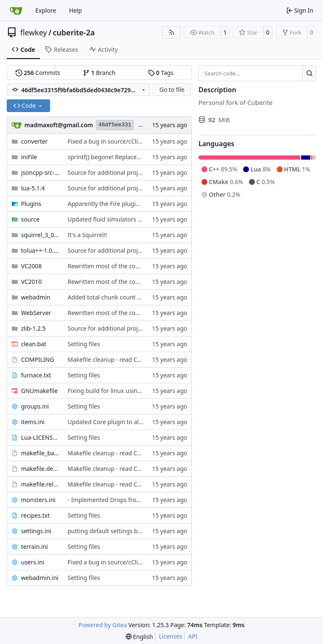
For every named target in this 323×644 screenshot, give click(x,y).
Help (75, 10)
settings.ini (36, 531)
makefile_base (40, 453)
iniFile (29, 157)
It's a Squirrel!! (87, 235)
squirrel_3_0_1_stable (40, 235)
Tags (161, 73)
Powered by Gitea (103, 625)
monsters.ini (38, 500)
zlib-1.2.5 (33, 328)
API (193, 636)
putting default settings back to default (122, 531)
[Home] (16, 11)
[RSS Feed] (172, 32)
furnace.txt (36, 375)
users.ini (33, 562)
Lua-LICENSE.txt (40, 437)
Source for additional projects (108, 172)
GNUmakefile (39, 391)
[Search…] (309, 73)
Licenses (171, 636)
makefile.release (40, 484)
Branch (99, 73)
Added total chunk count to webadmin (120, 297)
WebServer (36, 313)
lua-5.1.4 (33, 188)
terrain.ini (34, 546)
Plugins (31, 204)
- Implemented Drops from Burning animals (128, 500)
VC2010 (31, 282)
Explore (46, 10)
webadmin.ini (40, 578)
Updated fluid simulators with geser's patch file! (134, 219)
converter (34, 141)
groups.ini (35, 406)
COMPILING (37, 359)
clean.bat (34, 344)
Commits (38, 73)
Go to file (172, 90)
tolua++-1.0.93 (40, 250)
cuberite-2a (74, 32)
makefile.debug (40, 469)
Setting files (84, 344)
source (30, 219)
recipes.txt (35, 515)
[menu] (139, 637)
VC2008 (31, 266)
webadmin (36, 297)
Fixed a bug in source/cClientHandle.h (120, 141)
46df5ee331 (115, 125)
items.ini (33, 422)
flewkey (33, 32)
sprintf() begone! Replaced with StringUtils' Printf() (137, 157)
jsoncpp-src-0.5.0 (40, 172)
